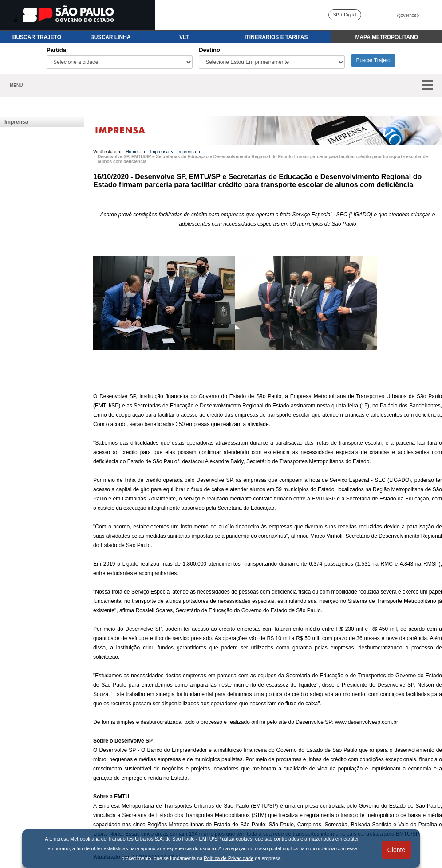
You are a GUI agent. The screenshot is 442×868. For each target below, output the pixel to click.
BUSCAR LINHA (110, 37)
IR (16, 21)
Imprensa (16, 122)
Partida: (57, 50)
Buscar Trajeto (373, 60)
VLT (184, 37)
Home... (133, 152)
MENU (16, 85)
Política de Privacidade (229, 858)
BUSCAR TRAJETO (37, 37)
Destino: (210, 50)
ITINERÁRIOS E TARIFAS (276, 37)
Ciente (396, 850)
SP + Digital (345, 15)
